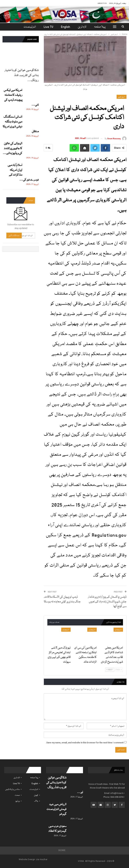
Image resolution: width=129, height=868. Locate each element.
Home (62, 851)
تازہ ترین (80, 27)
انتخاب (118, 630)
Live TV (46, 27)
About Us (102, 3)
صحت (17, 795)
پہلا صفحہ (98, 27)
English (63, 27)
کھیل (36, 795)
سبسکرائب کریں (14, 235)
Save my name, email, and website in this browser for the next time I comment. (85, 743)
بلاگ (36, 801)
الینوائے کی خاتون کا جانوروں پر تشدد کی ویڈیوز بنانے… (13, 149)
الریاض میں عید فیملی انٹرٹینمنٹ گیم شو (56, 809)
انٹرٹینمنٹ (34, 789)
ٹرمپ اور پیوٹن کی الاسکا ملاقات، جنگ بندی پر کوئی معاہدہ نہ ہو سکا (62, 599)
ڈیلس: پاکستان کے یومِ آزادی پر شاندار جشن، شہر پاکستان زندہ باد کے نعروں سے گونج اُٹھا (107, 602)
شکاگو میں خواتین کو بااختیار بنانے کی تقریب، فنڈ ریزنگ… (22, 75)
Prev (119, 670)
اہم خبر (122, 97)
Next (110, 670)
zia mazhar (42, 859)
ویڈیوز (18, 801)
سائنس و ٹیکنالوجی (12, 789)
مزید (30, 27)
